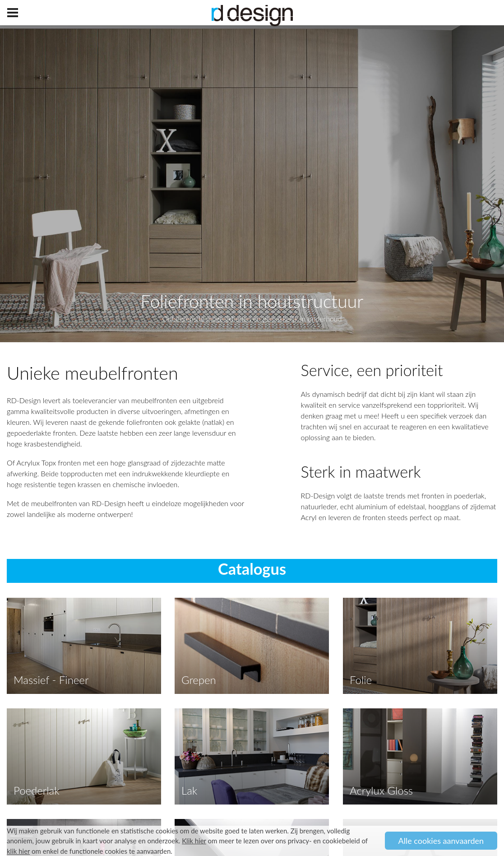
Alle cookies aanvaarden (441, 841)
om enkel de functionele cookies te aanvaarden (89, 851)
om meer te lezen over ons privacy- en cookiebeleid (271, 841)
